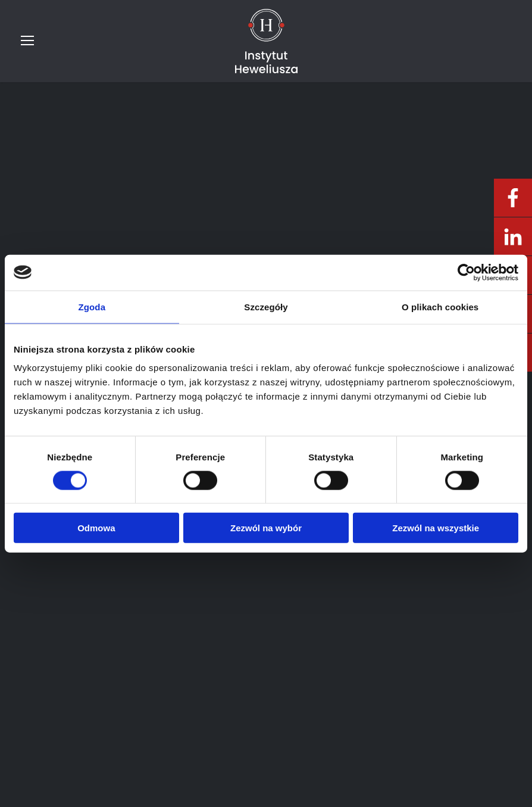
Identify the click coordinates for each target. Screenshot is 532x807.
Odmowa (96, 528)
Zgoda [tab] (92, 306)
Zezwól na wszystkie (436, 528)
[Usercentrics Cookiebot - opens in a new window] (466, 272)
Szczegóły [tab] (266, 306)
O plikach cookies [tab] (440, 306)
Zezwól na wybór (266, 528)
